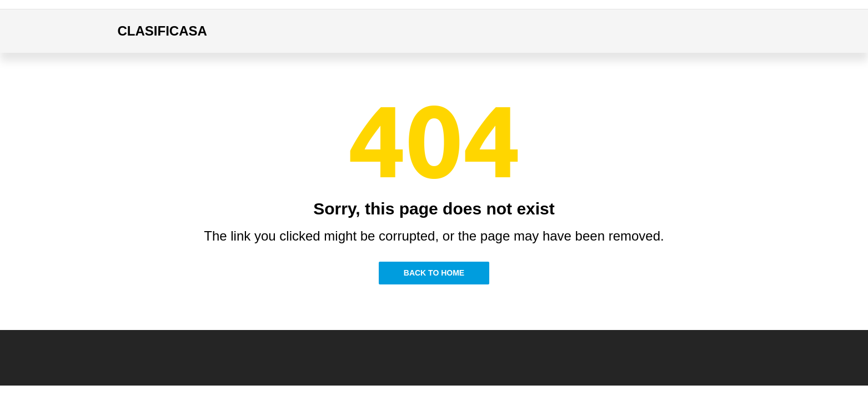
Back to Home (434, 273)
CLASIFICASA (162, 31)
